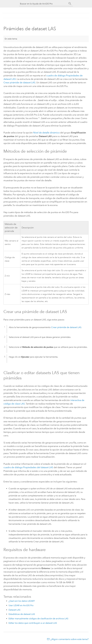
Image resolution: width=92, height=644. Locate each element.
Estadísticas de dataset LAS (22, 614)
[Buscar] (70, 4)
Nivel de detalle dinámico (46, 132)
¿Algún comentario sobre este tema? (70, 639)
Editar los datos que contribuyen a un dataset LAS (33, 622)
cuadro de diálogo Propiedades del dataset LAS (28, 467)
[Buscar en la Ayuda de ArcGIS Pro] (43, 4)
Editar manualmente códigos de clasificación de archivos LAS (38, 618)
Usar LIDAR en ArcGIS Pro (21, 605)
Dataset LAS (14, 609)
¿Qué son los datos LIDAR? (22, 600)
